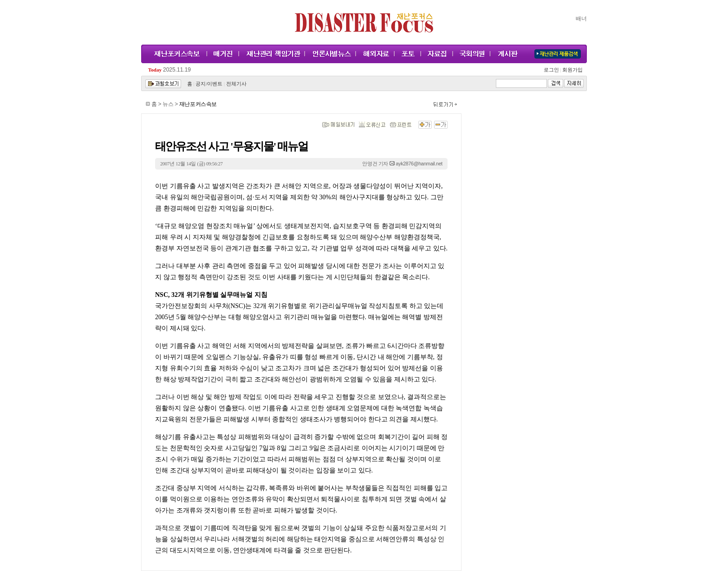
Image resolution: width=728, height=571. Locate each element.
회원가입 (572, 70)
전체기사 (236, 84)
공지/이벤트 (209, 84)
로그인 (552, 70)
